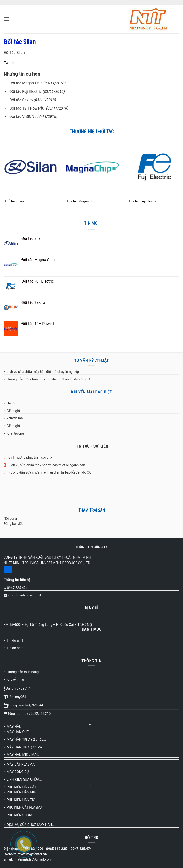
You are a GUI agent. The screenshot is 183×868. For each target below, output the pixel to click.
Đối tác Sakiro (21, 100)
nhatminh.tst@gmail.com (29, 595)
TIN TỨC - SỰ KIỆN (91, 446)
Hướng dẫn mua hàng (23, 672)
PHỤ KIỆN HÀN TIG (21, 800)
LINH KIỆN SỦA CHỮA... (24, 779)
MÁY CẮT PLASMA (21, 764)
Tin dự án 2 (15, 648)
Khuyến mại (15, 679)
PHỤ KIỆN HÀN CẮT (21, 787)
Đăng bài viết (13, 524)
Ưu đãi (11, 403)
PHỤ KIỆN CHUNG (20, 815)
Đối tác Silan (15, 201)
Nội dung (10, 518)
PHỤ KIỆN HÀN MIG (21, 792)
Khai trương (15, 433)
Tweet (9, 63)
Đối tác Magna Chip (26, 83)
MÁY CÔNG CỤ (18, 772)
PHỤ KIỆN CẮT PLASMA (25, 807)
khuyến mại (15, 418)
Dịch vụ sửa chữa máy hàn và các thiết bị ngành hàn (47, 465)
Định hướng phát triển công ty (30, 457)
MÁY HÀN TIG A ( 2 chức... (26, 739)
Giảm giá (13, 411)
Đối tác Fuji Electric (25, 92)
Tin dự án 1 (15, 640)
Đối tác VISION (22, 117)
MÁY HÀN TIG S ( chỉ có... (26, 747)
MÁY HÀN (14, 727)
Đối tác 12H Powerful (27, 108)
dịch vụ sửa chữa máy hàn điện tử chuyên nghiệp (43, 372)
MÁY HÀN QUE (18, 732)
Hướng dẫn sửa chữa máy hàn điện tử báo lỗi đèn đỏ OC (48, 379)
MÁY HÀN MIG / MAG (23, 755)
